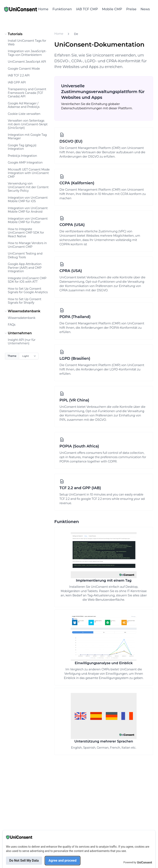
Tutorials (13, 34)
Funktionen (62, 9)
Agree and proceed (63, 861)
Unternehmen (18, 333)
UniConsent (145, 862)
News (145, 9)
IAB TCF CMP (87, 9)
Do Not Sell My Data (24, 861)
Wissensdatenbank (22, 311)
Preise (131, 9)
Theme (12, 356)
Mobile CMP (112, 9)
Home (43, 9)
